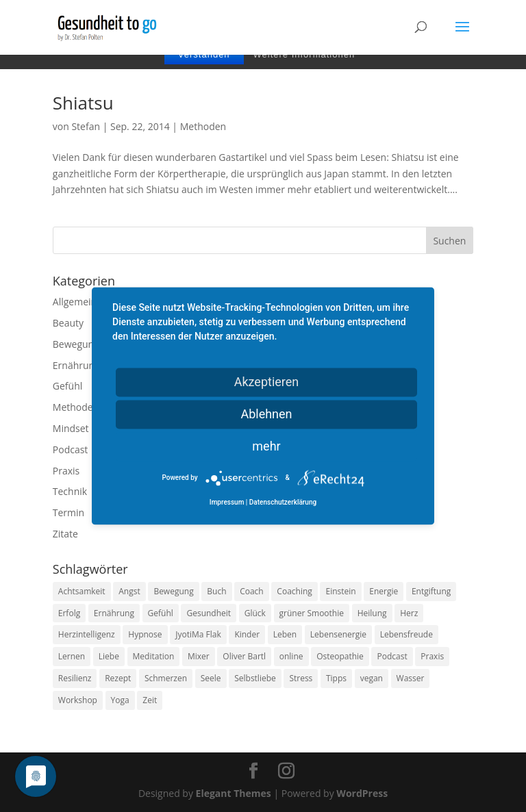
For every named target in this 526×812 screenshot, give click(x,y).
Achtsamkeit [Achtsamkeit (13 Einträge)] (82, 591)
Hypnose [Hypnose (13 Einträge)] (145, 634)
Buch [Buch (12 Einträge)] (216, 591)
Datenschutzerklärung (283, 503)
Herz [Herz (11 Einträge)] (409, 613)
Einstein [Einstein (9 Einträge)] (340, 591)
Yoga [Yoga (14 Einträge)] (120, 700)
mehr (266, 446)
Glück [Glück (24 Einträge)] (255, 613)
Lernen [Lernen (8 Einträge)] (72, 656)
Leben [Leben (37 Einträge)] (285, 634)
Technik (70, 491)
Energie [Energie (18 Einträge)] (384, 591)
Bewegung (76, 344)
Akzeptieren (267, 382)
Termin (68, 512)
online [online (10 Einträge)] (291, 656)
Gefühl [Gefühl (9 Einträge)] (161, 613)
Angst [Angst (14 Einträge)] (129, 591)
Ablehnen (266, 414)
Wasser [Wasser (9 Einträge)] (411, 678)
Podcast (71, 449)
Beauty (68, 323)
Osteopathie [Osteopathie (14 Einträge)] (340, 656)
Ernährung (76, 365)
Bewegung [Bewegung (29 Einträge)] (173, 591)
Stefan (86, 126)
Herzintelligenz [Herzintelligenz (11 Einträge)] (87, 634)
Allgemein (75, 302)
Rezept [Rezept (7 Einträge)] (118, 678)
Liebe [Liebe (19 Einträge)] (109, 656)
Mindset (71, 428)
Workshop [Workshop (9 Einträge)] (78, 700)
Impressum (227, 503)
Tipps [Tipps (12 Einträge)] (336, 678)
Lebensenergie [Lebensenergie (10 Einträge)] (338, 634)
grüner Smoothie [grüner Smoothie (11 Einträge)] (312, 613)
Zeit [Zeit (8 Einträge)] (150, 700)
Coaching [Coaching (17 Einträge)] (294, 591)
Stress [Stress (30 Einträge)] (301, 678)
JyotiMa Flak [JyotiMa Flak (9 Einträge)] (198, 634)
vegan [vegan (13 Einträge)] (372, 678)
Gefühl (67, 386)
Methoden (203, 126)
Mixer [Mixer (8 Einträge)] (199, 656)
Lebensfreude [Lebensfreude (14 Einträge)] (406, 634)
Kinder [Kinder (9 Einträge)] (247, 634)
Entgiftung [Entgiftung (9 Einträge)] (431, 591)
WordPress (362, 793)
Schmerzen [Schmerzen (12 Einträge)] (166, 678)
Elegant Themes (234, 793)
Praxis (66, 471)
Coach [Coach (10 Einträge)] (252, 591)
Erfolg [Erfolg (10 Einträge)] (69, 613)
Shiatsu (83, 103)
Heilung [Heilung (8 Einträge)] (372, 613)
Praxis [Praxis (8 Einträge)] (432, 656)
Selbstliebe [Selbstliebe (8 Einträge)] (255, 678)
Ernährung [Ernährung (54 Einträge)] (114, 613)
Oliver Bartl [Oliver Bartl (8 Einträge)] (244, 656)
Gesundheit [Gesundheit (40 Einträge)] (209, 613)
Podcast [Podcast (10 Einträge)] (392, 656)
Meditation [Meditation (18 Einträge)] (154, 656)
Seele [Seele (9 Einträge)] (211, 678)
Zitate (65, 534)
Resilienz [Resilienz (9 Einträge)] (75, 678)
